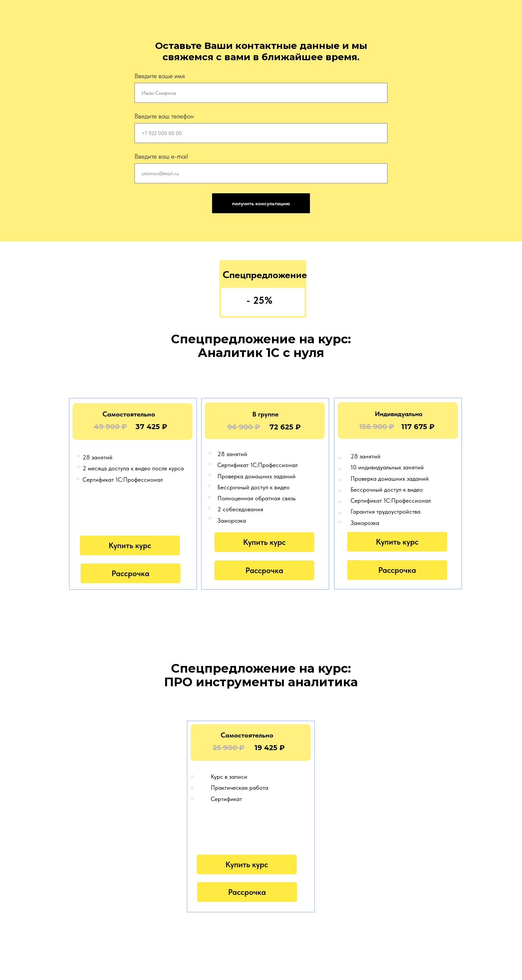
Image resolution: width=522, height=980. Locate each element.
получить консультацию (261, 203)
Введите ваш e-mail (161, 156)
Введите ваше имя (160, 76)
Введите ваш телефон (164, 116)
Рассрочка (130, 573)
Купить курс (130, 545)
